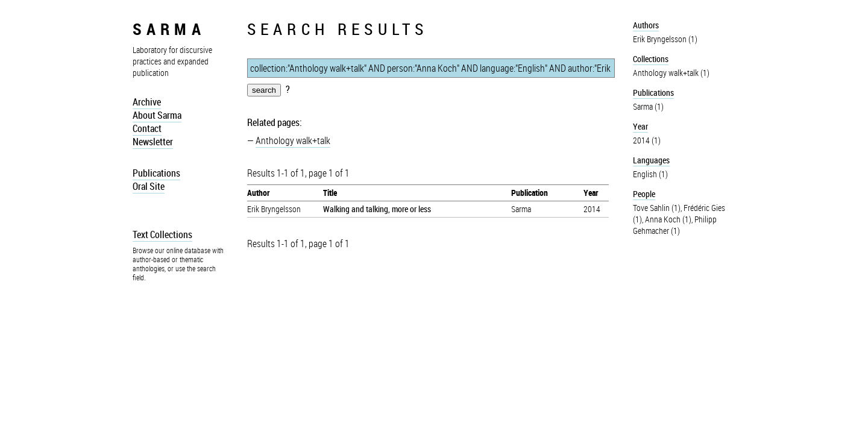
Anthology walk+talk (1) (671, 73)
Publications (156, 173)
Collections (651, 59)
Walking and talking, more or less (377, 209)
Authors (646, 25)
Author (258, 193)
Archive (147, 102)
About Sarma (157, 115)
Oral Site (149, 186)
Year (591, 193)
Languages (651, 160)
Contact (147, 128)
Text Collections (162, 234)
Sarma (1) (648, 106)
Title (330, 193)
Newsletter (153, 142)
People (644, 194)
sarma (169, 29)
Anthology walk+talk (293, 140)
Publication (530, 193)
